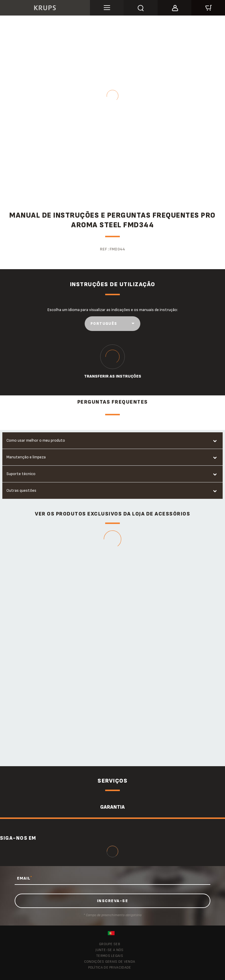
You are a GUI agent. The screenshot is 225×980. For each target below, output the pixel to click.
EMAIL (24, 878)
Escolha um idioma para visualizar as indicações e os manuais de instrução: (113, 310)
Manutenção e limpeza (26, 457)
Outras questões (21, 490)
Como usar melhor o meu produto (36, 440)
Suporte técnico (21, 474)
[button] (174, 7)
